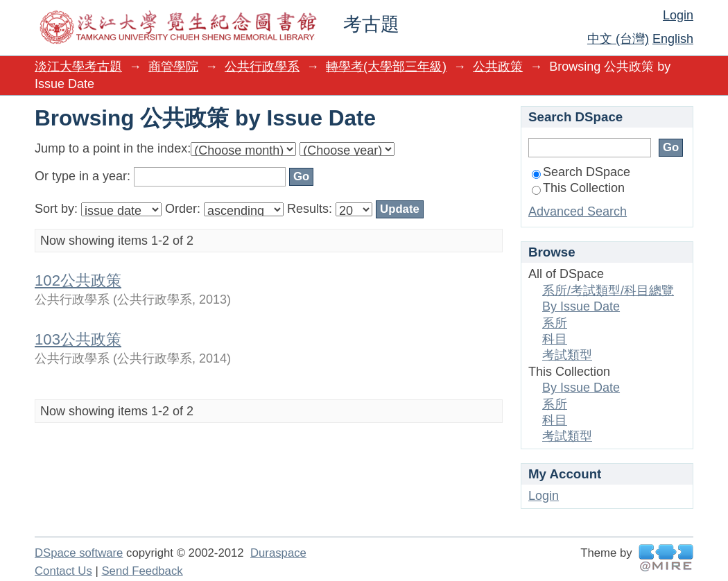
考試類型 (567, 355)
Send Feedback (142, 571)
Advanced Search (578, 211)
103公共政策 (78, 339)
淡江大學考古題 (78, 67)
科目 (555, 339)
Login (678, 15)
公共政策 (498, 67)
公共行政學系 (262, 67)
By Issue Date (581, 306)
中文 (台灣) (618, 39)
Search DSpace (581, 172)
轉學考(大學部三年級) (386, 67)
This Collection (578, 188)
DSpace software (79, 553)
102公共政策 (78, 280)
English (673, 39)
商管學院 (173, 67)
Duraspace (278, 553)
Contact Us (63, 571)
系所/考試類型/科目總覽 (608, 290)
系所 (555, 323)
